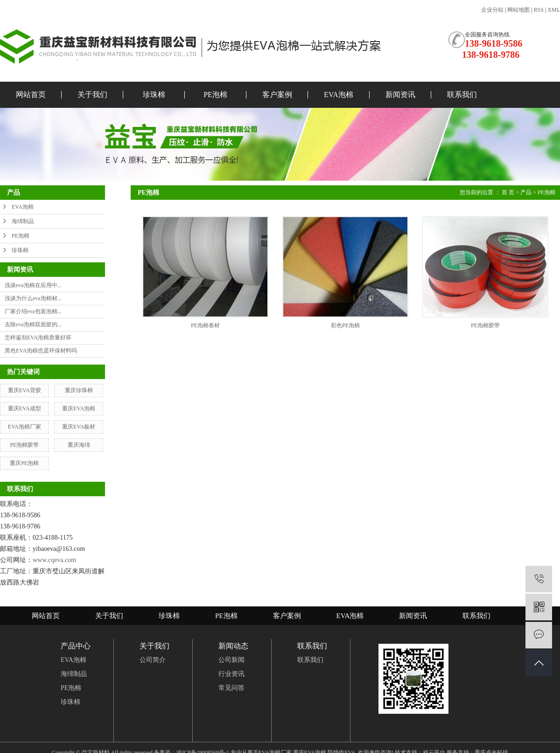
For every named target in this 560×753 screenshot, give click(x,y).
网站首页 (31, 95)
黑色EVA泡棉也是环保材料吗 (41, 351)
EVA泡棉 (339, 95)
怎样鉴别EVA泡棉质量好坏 (38, 338)
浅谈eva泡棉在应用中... (33, 285)
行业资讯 (231, 674)
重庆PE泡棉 (24, 463)
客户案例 (277, 95)
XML (554, 10)
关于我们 (92, 95)
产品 (526, 192)
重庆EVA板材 (79, 427)
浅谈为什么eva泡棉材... (33, 298)
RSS (539, 10)
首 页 (508, 192)
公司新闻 (231, 660)
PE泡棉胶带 (24, 445)
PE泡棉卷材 (205, 325)
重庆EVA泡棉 (79, 408)
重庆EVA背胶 (24, 390)
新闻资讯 (400, 95)
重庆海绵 (79, 445)
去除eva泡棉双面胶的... (33, 324)
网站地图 (518, 10)
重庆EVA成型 (24, 408)
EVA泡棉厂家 (24, 427)
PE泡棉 (215, 95)
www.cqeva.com (54, 560)
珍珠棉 (154, 95)
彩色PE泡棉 (345, 325)
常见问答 (231, 688)
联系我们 (462, 95)
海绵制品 (23, 221)
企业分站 (492, 10)
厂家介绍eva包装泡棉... (33, 311)
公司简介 (153, 660)
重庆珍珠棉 (79, 390)
